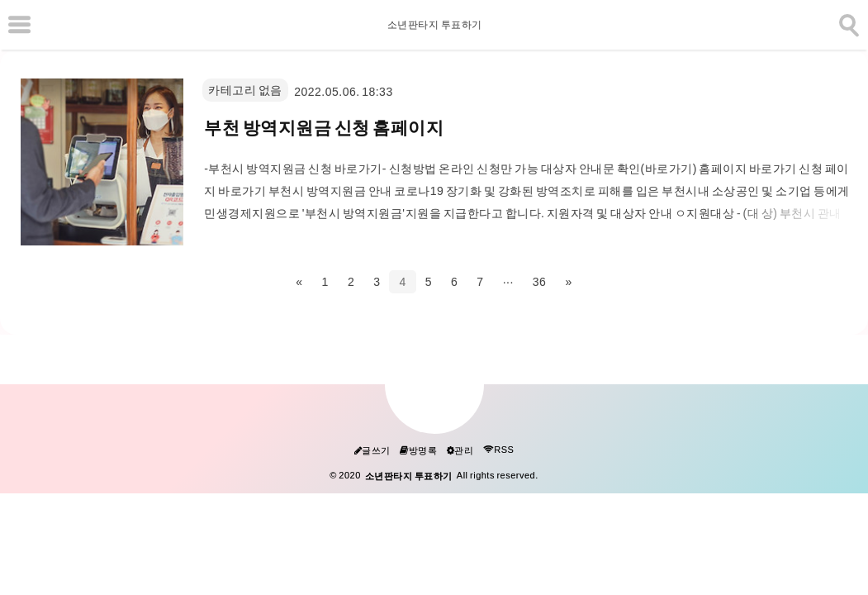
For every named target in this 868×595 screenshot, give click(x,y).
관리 (460, 451)
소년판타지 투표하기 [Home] (434, 25)
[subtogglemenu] (19, 25)
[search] (847, 22)
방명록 (418, 451)
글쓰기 (372, 451)
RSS (499, 450)
